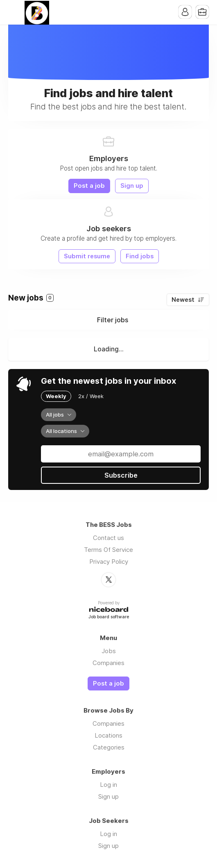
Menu (14, 12)
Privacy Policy (109, 562)
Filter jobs (113, 320)
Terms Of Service (108, 550)
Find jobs (140, 256)
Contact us (108, 538)
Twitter (108, 580)
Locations (108, 735)
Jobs (109, 651)
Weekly (56, 396)
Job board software (109, 617)
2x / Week (91, 396)
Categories (109, 747)
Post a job (89, 186)
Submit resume (87, 256)
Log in (108, 785)
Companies (108, 663)
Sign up (132, 186)
